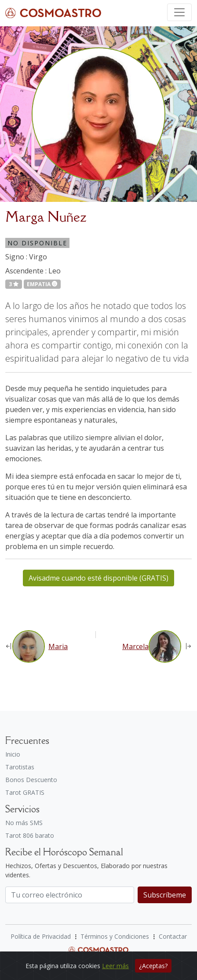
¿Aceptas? (153, 966)
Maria (58, 646)
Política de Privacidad (41, 936)
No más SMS (24, 823)
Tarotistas (20, 767)
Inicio (13, 754)
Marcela (135, 646)
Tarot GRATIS (25, 792)
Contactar (173, 936)
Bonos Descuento (31, 780)
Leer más (115, 966)
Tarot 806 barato (30, 835)
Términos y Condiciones (115, 936)
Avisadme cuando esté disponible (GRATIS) (98, 578)
